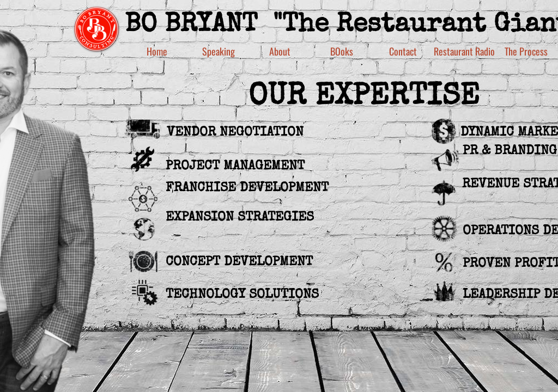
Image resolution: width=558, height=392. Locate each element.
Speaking (219, 51)
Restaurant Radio (464, 51)
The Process (526, 51)
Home (157, 51)
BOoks (342, 51)
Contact (403, 51)
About (280, 51)
